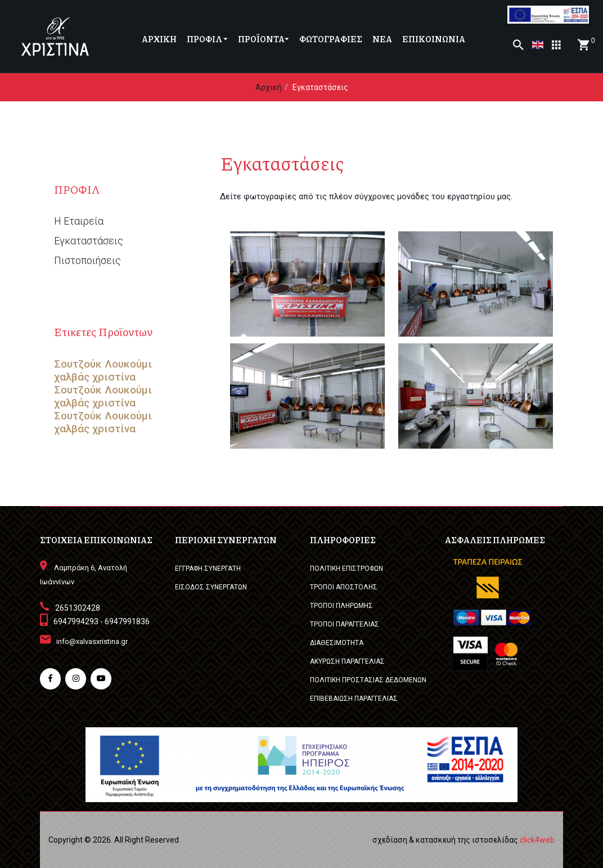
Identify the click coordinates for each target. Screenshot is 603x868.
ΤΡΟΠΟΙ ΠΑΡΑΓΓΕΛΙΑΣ (345, 624)
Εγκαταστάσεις (89, 241)
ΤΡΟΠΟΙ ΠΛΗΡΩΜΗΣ (341, 606)
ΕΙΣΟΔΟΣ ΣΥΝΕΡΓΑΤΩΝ (211, 587)
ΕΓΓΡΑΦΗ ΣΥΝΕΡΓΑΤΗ (208, 569)
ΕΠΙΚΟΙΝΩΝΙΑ (434, 39)
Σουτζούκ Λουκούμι (103, 364)
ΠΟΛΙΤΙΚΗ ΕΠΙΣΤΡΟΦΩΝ (346, 569)
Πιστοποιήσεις (87, 261)
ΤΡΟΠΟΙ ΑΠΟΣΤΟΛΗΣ (344, 587)
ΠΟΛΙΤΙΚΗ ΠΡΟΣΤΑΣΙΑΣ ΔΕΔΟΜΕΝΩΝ (368, 680)
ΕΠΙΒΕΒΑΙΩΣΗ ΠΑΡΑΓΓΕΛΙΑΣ (354, 699)
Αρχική (269, 87)
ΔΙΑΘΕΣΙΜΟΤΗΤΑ (337, 643)
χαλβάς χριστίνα (95, 377)
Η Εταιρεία (79, 221)
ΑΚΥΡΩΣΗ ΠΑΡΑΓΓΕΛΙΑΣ (347, 661)
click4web (537, 840)
